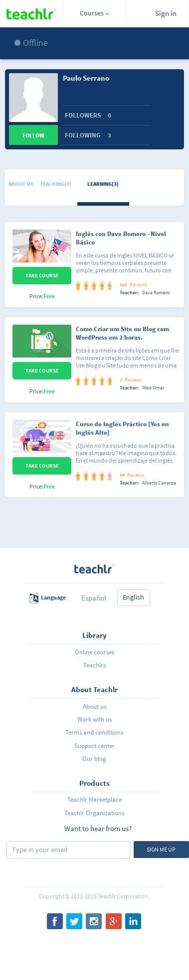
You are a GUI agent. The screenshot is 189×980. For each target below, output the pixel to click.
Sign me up (161, 849)
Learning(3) (103, 184)
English (133, 597)
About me (21, 184)
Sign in (166, 13)
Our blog (94, 759)
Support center (94, 746)
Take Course (42, 275)
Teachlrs (94, 665)
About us (94, 706)
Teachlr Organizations (94, 813)
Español (94, 598)
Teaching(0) (56, 184)
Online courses (94, 652)
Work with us (94, 719)
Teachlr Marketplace (94, 799)
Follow (33, 135)
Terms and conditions (94, 732)
